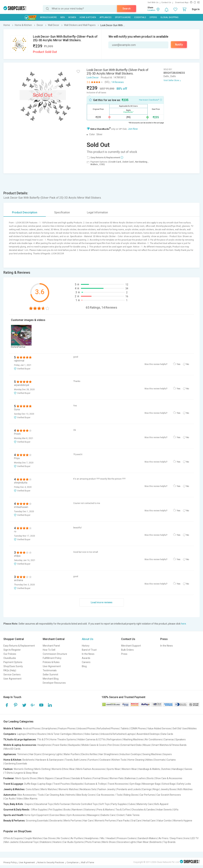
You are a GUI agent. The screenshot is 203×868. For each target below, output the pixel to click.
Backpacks (74, 745)
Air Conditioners (154, 739)
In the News (88, 654)
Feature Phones (67, 728)
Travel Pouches (62, 784)
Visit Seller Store (171, 80)
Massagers (93, 815)
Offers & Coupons (13, 838)
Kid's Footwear (62, 804)
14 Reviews (118, 82)
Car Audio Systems (73, 842)
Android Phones (32, 728)
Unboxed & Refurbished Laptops (118, 734)
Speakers (181, 739)
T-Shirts (9, 773)
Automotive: (10, 795)
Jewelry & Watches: (14, 789)
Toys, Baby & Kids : (14, 804)
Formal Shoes (100, 778)
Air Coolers (63, 838)
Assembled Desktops (148, 734)
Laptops (22, 734)
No (188, 364)
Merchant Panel (51, 646)
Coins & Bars (33, 789)
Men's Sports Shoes (26, 778)
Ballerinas (130, 778)
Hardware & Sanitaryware (50, 760)
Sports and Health (13, 815)
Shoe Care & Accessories (169, 778)
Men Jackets (11, 842)
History (86, 646)
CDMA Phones (138, 728)
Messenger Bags (151, 784)
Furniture (93, 760)
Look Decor (93, 77)
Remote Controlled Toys (85, 804)
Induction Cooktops (130, 754)
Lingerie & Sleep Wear (26, 773)
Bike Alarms (31, 799)
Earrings (147, 789)
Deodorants (56, 821)
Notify (179, 45)
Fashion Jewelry (107, 789)
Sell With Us (153, 2)
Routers (42, 734)
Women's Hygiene (183, 821)
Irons (187, 838)
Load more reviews (102, 602)
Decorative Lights (127, 842)
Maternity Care (145, 804)
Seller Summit (50, 675)
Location (151, 10)
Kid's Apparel (161, 804)
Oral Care (136, 821)
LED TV (195, 838)
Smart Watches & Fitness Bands (169, 745)
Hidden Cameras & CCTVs (92, 739)
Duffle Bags (30, 784)
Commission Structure (55, 654)
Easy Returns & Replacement (19, 646)
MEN (63, 17)
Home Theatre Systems (63, 739)
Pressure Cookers (127, 838)
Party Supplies (119, 804)
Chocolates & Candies (143, 810)
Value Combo (164, 821)
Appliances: (10, 754)
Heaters (57, 842)
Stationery (90, 810)
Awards (86, 658)
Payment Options (13, 662)
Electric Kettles (89, 754)
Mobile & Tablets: (13, 728)
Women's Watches (68, 789)
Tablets (125, 728)
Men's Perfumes (73, 821)
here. (184, 624)
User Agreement (12, 679)
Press (124, 654)
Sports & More (123, 17)
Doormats (160, 760)
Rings (156, 789)
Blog (84, 666)
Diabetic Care (108, 815)
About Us (88, 639)
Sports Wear (113, 769)
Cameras (169, 739)
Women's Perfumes (105, 821)
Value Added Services (159, 728)
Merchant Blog (51, 679)
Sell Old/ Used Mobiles (185, 728)
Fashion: (8, 769)
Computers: (10, 734)
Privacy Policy (10, 862)
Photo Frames (93, 842)
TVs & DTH (43, 739)
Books (67, 810)
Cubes (132, 804)
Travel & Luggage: (14, 784)
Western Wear (129, 769)
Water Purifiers (72, 754)
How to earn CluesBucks (150, 100)
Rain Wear (143, 842)
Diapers (29, 804)
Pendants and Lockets (129, 789)
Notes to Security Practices (51, 862)
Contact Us (166, 2)
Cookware (105, 760)
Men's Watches (49, 789)
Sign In (196, 9)
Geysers (167, 754)
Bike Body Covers (86, 795)
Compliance (72, 862)
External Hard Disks (131, 745)
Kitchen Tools (119, 760)
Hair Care (88, 821)
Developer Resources (54, 683)
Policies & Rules (51, 662)
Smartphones (49, 728)
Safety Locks (184, 784)
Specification (62, 212)
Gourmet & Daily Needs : (17, 810)
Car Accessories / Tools (109, 795)
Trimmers (22, 754)
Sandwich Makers (147, 838)
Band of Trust (89, 650)
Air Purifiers (77, 838)
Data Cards (167, 734)
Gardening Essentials (16, 764)
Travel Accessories (118, 784)
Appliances (105, 17)
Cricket (120, 815)
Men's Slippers (46, 778)
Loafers (141, 778)
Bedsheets (28, 760)
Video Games (91, 734)
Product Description (25, 212)
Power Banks (60, 745)
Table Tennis (133, 815)
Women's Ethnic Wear (63, 769)
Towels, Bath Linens (76, 760)
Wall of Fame (88, 862)
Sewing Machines (152, 754)
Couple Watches (33, 838)
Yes (179, 364)
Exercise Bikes (58, 815)
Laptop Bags (45, 784)
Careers (86, 662)
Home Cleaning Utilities (140, 760)
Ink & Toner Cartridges (60, 734)
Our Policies (10, 654)
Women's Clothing (23, 769)
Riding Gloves (131, 795)
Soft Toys (104, 804)
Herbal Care (149, 821)
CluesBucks (10, 658)
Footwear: (9, 778)
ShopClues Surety (13, 666)
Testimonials (50, 670)
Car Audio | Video (14, 799)
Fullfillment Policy (52, 658)
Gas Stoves (50, 838)
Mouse (147, 745)
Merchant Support (131, 646)
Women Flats (117, 778)
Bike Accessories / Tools (31, 795)
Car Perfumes (147, 795)
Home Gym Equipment (36, 815)
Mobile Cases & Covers (94, 745)
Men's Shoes (109, 842)
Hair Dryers (35, 754)
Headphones (44, 745)
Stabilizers (46, 842)
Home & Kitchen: (13, 760)
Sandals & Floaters (81, 778)
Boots (150, 778)
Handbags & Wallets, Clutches (154, 769)
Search (127, 9)
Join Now (133, 129)
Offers (153, 17)
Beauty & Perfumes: (14, 821)
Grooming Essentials (37, 821)
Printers (32, 734)
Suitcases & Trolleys (95, 784)
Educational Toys (44, 804)
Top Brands (169, 842)
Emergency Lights (52, 754)
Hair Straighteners (109, 754)
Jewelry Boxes (168, 789)
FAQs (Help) (10, 670)
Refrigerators (114, 739)
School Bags (169, 784)
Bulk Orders (127, 650)
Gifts (176, 810)
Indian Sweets (164, 810)
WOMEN (72, 17)
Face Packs (123, 821)
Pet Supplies (56, 810)
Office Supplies (39, 810)
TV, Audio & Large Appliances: (20, 739)
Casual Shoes (62, 778)
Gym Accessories (76, 815)
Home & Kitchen (88, 17)
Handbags (177, 769)
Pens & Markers (105, 810)
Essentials (140, 17)
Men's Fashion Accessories (91, 769)
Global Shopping (169, 17)
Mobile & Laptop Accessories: (20, 745)
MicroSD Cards (12, 749)
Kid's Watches (185, 789)
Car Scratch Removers (169, 795)
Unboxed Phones (86, 728)
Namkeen (77, 810)
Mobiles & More (48, 17)
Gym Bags (135, 784)
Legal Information (97, 212)
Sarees (188, 769)
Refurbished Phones (108, 728)
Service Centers (12, 675)
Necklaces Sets (88, 789)
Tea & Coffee (123, 810)
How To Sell (49, 650)
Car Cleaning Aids (55, 795)
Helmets (70, 795)
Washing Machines (133, 739)
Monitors (78, 734)
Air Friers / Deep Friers (170, 838)
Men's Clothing (42, 769)
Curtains (171, 760)
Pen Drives (114, 745)
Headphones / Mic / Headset (100, 838)
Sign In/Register (12, 650)
